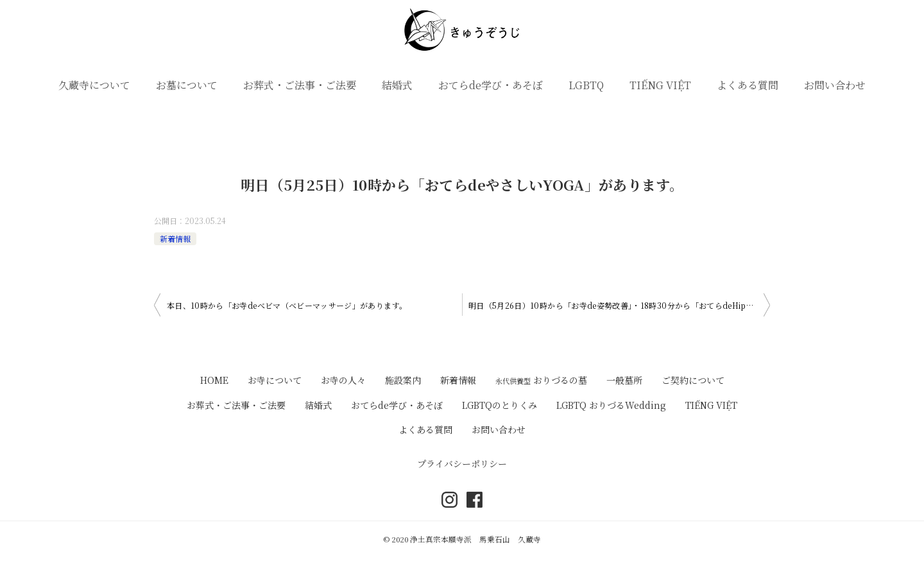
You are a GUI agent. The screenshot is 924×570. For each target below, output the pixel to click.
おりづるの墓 (541, 380)
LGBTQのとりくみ (500, 405)
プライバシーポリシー (462, 463)
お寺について (275, 380)
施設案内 (403, 380)
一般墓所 (624, 380)
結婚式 (397, 85)
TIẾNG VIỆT (660, 85)
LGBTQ (586, 85)
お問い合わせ (835, 85)
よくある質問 (748, 85)
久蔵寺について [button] (94, 85)
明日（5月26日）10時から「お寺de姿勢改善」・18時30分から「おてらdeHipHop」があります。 (619, 305)
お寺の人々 (343, 380)
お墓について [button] (187, 85)
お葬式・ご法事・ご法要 (300, 85)
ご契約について (693, 380)
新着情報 (175, 238)
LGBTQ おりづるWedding (611, 405)
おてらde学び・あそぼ (491, 85)
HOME (214, 380)
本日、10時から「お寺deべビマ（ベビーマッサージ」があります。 (287, 305)
